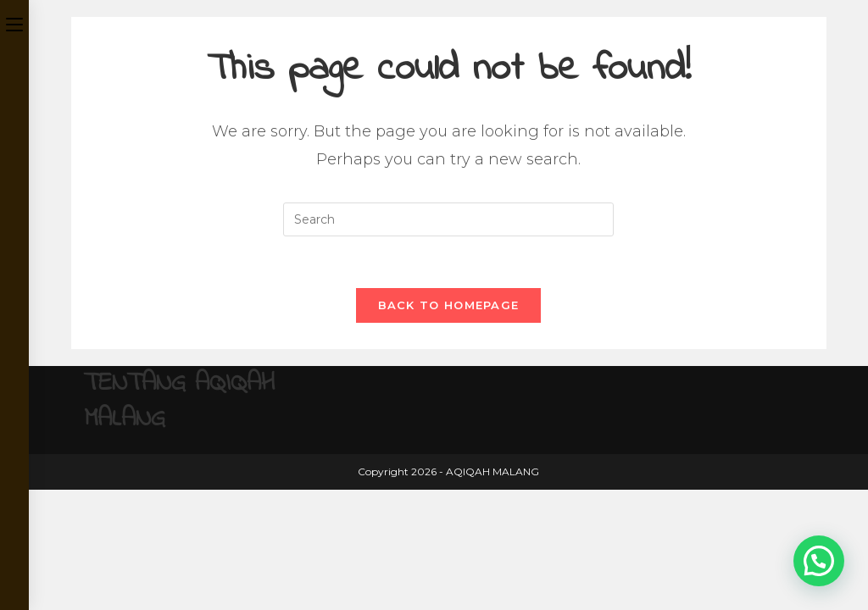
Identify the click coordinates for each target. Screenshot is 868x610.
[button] (819, 561)
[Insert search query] (448, 219)
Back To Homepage (449, 305)
